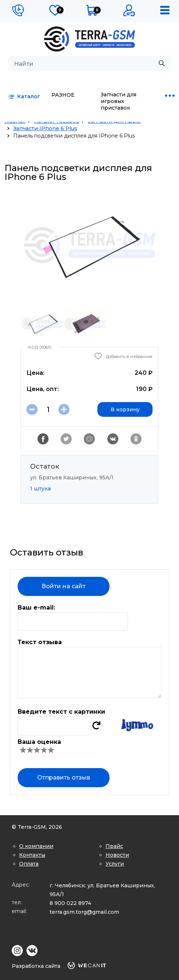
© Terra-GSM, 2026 (37, 827)
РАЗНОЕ (63, 95)
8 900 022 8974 (70, 903)
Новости (117, 855)
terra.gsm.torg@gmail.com (84, 912)
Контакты (32, 855)
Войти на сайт (64, 586)
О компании (36, 846)
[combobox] (89, 64)
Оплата (29, 864)
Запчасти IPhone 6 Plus (45, 128)
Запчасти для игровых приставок (119, 101)
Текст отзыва (40, 642)
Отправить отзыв (64, 777)
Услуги (115, 864)
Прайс (114, 846)
